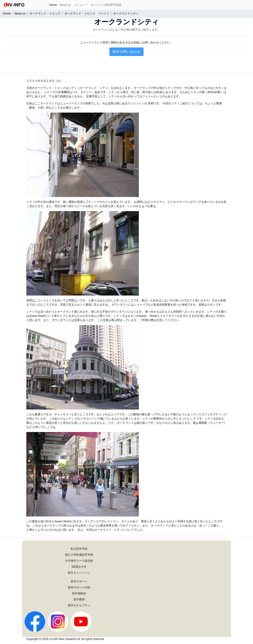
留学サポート (79, 581)
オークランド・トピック (45, 13)
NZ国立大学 (79, 567)
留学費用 (79, 599)
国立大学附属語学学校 (79, 555)
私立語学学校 (79, 549)
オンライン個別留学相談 (106, 5)
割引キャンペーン (79, 573)
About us (65, 5)
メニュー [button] (80, 5)
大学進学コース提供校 (79, 561)
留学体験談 (79, 593)
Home (54, 5)
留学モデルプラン (79, 605)
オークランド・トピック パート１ (87, 13)
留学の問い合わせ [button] (126, 52)
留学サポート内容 (79, 587)
